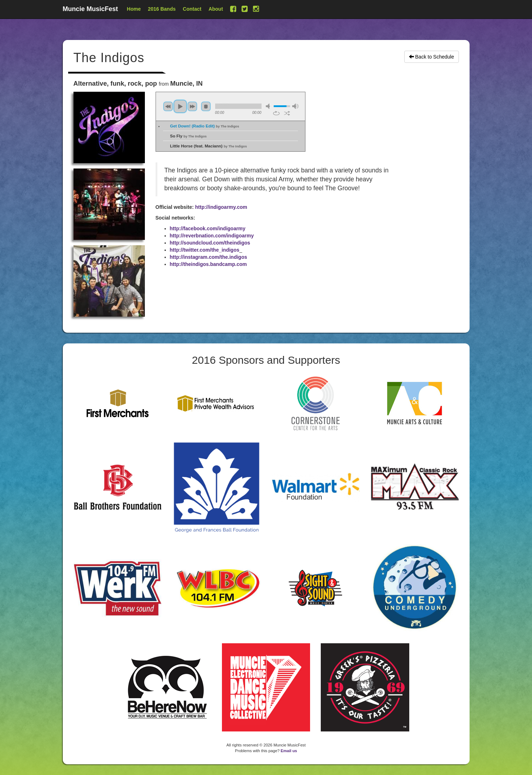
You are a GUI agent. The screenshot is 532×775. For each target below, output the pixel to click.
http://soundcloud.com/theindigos (210, 243)
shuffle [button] (287, 113)
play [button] (180, 106)
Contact (192, 9)
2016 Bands (162, 9)
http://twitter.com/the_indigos (205, 250)
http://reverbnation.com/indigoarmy (212, 236)
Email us (289, 751)
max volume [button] (295, 106)
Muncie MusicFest (90, 9)
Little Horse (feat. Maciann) (209, 146)
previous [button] (168, 106)
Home (134, 9)
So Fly (189, 136)
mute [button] (269, 106)
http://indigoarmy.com (221, 207)
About (216, 9)
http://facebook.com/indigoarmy (208, 228)
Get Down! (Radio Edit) (205, 126)
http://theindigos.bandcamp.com (208, 264)
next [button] (192, 106)
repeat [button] (276, 113)
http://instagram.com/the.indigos (209, 257)
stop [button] (206, 106)
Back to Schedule (432, 57)
